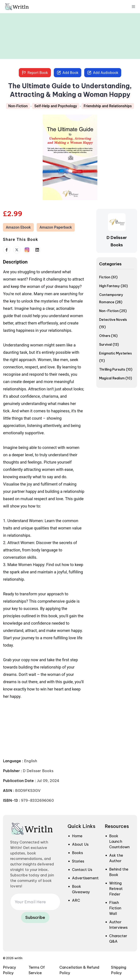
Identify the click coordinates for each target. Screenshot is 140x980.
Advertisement (85, 878)
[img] (22, 7)
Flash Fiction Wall (115, 908)
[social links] (7, 250)
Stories (78, 861)
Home (77, 836)
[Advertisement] (70, 33)
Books (78, 853)
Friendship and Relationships (108, 106)
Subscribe (35, 917)
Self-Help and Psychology (56, 106)
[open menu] (133, 7)
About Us (80, 844)
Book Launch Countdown (119, 841)
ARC (76, 900)
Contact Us (82, 870)
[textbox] (44, 484)
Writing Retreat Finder (116, 889)
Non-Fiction (18, 106)
